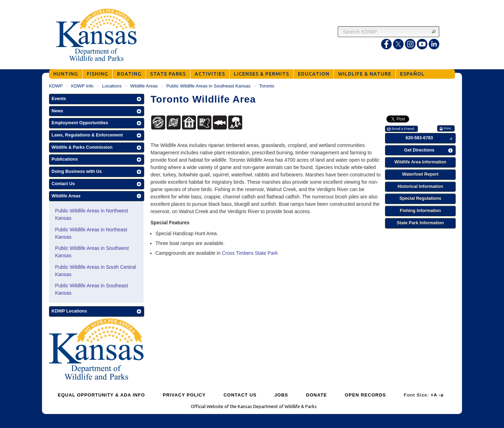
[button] (97, 99)
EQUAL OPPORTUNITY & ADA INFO (101, 395)
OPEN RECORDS (365, 395)
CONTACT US (240, 395)
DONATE (316, 395)
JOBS (281, 395)
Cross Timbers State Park (250, 253)
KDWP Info (82, 86)
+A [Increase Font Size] (434, 395)
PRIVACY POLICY (184, 395)
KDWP (56, 86)
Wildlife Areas (144, 86)
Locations (112, 86)
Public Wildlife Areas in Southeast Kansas (208, 86)
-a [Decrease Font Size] (441, 395)
